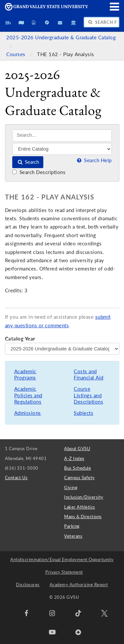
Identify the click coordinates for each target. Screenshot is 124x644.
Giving (71, 487)
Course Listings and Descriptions (88, 395)
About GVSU (77, 448)
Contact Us (16, 478)
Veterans (73, 536)
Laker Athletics (80, 507)
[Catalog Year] (62, 349)
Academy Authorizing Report (79, 585)
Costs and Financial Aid (89, 375)
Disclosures (28, 585)
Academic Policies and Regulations (28, 395)
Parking (72, 526)
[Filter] (62, 149)
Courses (17, 54)
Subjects (83, 413)
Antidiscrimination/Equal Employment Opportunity (62, 559)
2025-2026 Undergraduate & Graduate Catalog (61, 37)
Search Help (94, 160)
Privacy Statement (64, 572)
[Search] (62, 136)
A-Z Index (74, 458)
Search (28, 162)
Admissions (28, 413)
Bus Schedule (78, 468)
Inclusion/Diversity (84, 497)
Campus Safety (80, 478)
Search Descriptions (39, 172)
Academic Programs (25, 375)
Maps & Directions (83, 517)
